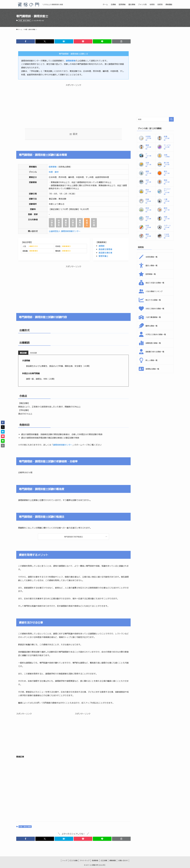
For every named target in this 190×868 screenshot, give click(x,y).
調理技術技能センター (63, 445)
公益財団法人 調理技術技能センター (65, 231)
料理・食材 (54, 172)
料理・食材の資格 (24, 20)
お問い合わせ (123, 860)
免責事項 (95, 860)
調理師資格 (71, 61)
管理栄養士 (103, 256)
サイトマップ (85, 860)
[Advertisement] (73, 104)
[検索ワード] (155, 119)
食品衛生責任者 (105, 253)
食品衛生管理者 (105, 249)
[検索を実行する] (171, 119)
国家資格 (53, 167)
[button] (26, 41)
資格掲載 (113, 860)
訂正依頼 (104, 860)
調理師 (102, 246)
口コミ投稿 (73, 860)
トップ (65, 860)
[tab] (23, 353)
